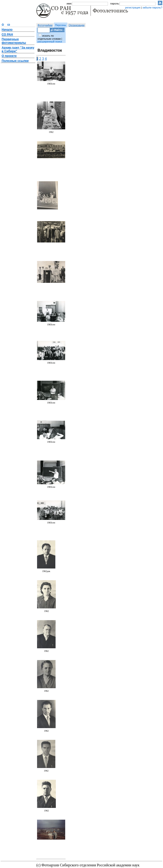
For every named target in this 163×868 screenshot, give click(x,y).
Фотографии (45, 25)
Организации (77, 25)
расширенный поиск (50, 42)
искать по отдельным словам (49, 37)
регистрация (133, 8)
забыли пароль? (152, 8)
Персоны (61, 25)
